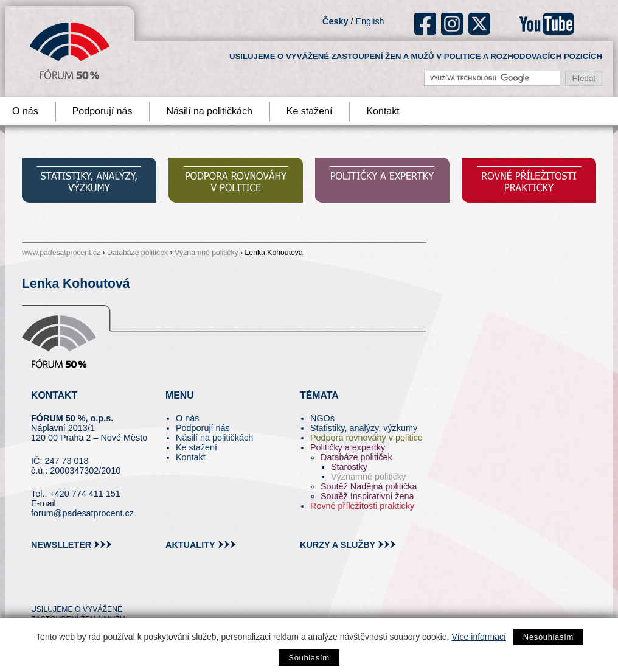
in (99, 587)
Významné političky (207, 253)
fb (425, 24)
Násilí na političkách (209, 111)
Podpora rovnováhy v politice (366, 438)
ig (452, 24)
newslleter (61, 545)
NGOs (322, 418)
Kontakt (383, 111)
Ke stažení (310, 111)
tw (39, 587)
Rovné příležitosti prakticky (362, 506)
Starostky (349, 467)
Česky (335, 21)
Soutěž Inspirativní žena (367, 496)
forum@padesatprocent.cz (82, 513)
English (370, 21)
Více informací (478, 637)
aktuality (190, 545)
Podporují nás (102, 111)
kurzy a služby (338, 545)
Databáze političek (137, 253)
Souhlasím (309, 658)
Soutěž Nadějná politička (369, 486)
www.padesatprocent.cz (61, 253)
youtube (547, 24)
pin (59, 587)
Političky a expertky (348, 447)
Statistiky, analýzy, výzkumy (364, 428)
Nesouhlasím (548, 637)
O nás (187, 418)
